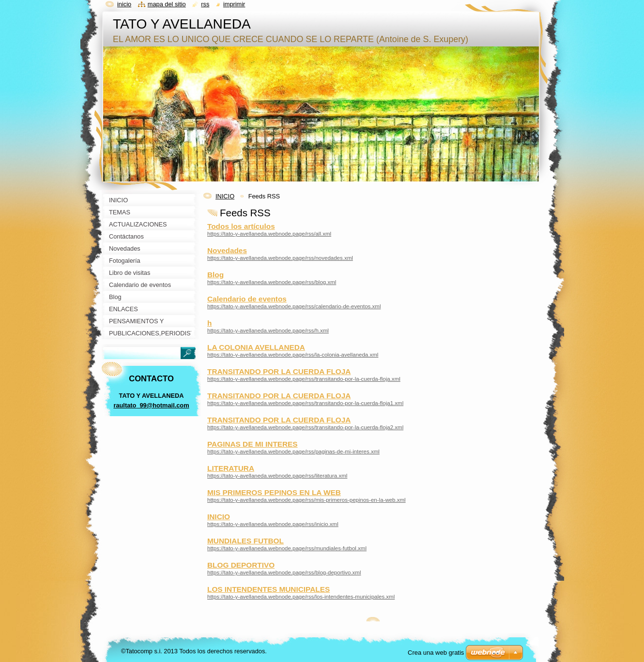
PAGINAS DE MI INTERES (253, 444)
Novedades (227, 250)
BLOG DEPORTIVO (241, 565)
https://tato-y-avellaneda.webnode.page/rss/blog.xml (272, 282)
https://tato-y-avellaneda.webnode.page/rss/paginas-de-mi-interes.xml (293, 451)
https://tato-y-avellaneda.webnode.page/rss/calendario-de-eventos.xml (294, 306)
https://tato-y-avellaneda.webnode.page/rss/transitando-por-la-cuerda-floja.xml (304, 379)
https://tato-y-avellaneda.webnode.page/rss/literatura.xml (277, 476)
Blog (215, 275)
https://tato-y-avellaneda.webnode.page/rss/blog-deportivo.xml (284, 572)
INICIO (225, 196)
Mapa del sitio (167, 4)
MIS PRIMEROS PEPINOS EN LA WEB (274, 492)
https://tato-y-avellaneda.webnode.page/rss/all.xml (269, 234)
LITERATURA (231, 468)
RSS (205, 4)
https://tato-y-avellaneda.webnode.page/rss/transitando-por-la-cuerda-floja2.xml (305, 427)
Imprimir (234, 4)
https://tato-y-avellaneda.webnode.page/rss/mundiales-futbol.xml (287, 548)
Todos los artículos (241, 226)
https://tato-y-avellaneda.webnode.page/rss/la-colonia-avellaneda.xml (293, 355)
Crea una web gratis (436, 653)
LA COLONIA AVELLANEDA (256, 347)
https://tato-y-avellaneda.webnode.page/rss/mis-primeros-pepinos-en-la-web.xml (307, 500)
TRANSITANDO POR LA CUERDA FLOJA (279, 371)
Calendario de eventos (247, 299)
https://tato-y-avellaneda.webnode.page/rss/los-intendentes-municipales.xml (301, 597)
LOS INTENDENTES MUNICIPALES (268, 589)
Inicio (124, 4)
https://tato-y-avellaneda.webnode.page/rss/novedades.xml (280, 258)
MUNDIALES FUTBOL (245, 541)
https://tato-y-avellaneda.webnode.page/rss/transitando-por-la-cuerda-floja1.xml (305, 403)
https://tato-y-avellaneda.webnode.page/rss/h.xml (268, 331)
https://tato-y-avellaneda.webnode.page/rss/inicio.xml (273, 524)
